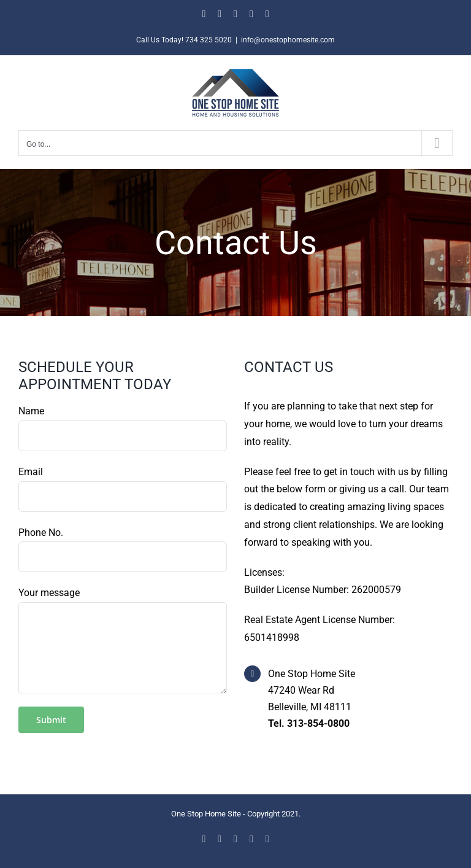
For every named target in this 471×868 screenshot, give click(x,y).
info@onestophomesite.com (288, 40)
